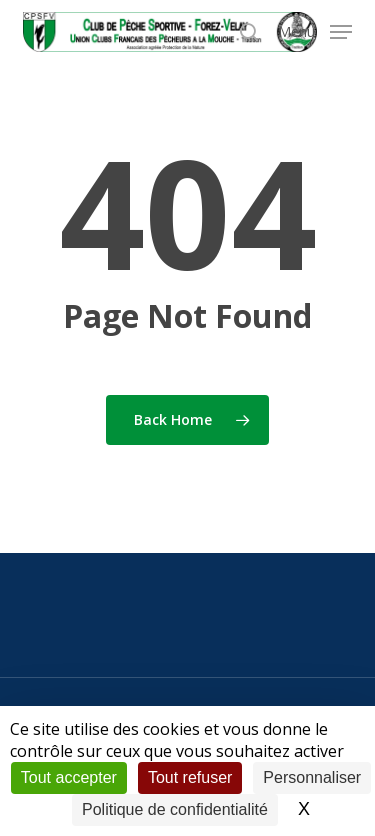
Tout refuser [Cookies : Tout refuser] (190, 777)
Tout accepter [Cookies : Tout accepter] (69, 777)
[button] (315, 30)
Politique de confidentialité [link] (175, 809)
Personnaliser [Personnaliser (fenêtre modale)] (312, 777)
